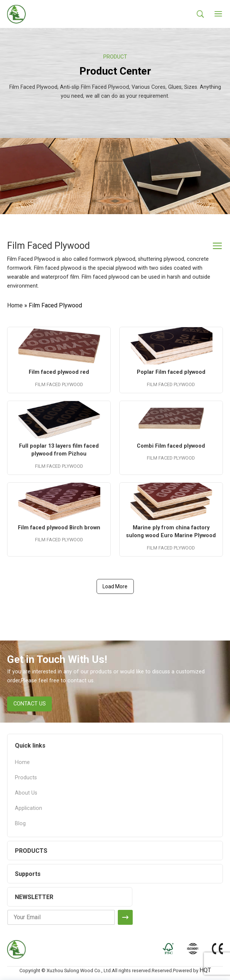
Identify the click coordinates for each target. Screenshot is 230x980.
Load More (115, 586)
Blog (20, 824)
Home (15, 305)
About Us (26, 793)
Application (29, 808)
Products (26, 778)
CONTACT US (30, 704)
